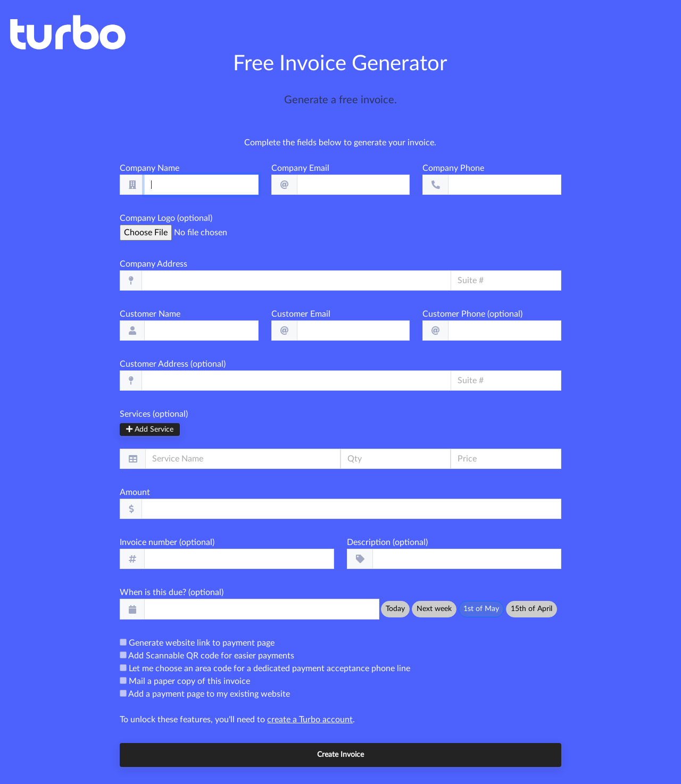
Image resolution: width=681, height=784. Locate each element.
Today (395, 609)
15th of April (531, 609)
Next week (434, 609)
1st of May (481, 609)
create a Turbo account (310, 720)
